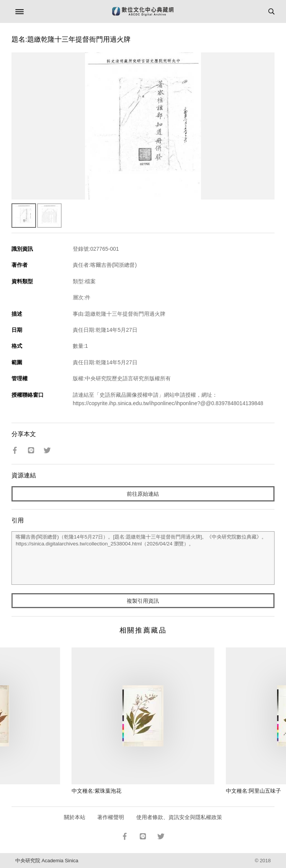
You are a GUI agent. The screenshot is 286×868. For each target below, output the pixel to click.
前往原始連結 (143, 494)
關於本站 (75, 817)
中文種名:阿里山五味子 (253, 791)
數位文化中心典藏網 (143, 11)
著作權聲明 (111, 817)
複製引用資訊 (143, 601)
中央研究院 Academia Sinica (47, 861)
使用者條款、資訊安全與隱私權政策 (179, 817)
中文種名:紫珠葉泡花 (96, 791)
